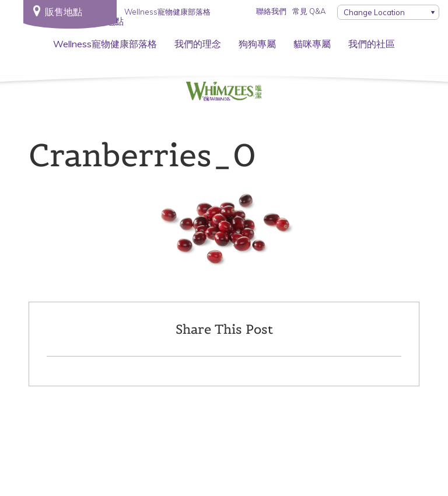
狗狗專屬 (257, 44)
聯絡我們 (271, 11)
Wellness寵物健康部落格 (105, 44)
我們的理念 (198, 44)
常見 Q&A (309, 11)
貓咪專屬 (312, 44)
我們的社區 (372, 44)
